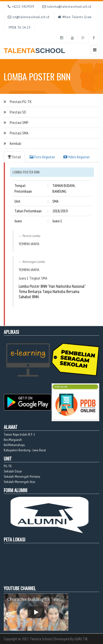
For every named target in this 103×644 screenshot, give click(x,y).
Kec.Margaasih (13, 440)
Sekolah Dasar (13, 471)
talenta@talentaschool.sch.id (67, 6)
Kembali (15, 143)
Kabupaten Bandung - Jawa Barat (25, 450)
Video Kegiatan (76, 157)
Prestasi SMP (19, 122)
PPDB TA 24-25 (19, 27)
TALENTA (34, 49)
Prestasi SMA (19, 133)
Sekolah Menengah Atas (19, 482)
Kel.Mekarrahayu (14, 445)
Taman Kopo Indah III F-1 (19, 434)
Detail (14, 157)
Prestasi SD (18, 112)
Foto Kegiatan (42, 157)
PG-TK (8, 466)
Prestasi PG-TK (21, 102)
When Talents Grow (75, 17)
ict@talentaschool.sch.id (29, 17)
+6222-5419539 (21, 6)
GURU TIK (81, 639)
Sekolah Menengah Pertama (22, 476)
